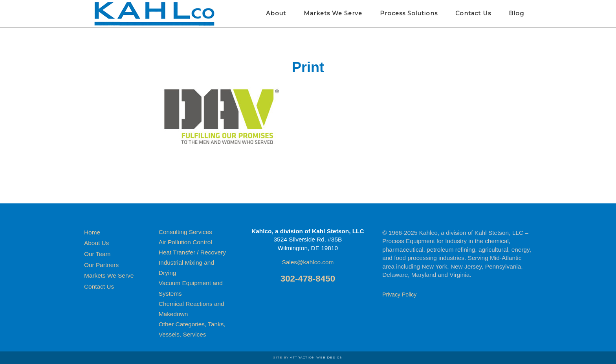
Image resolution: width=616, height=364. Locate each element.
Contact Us (99, 286)
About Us (96, 243)
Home (92, 232)
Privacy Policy (399, 294)
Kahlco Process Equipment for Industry (155, 14)
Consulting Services (185, 232)
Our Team (97, 254)
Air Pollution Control (185, 242)
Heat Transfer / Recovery (192, 252)
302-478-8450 (308, 279)
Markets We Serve (109, 275)
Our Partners (101, 265)
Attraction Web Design (316, 357)
